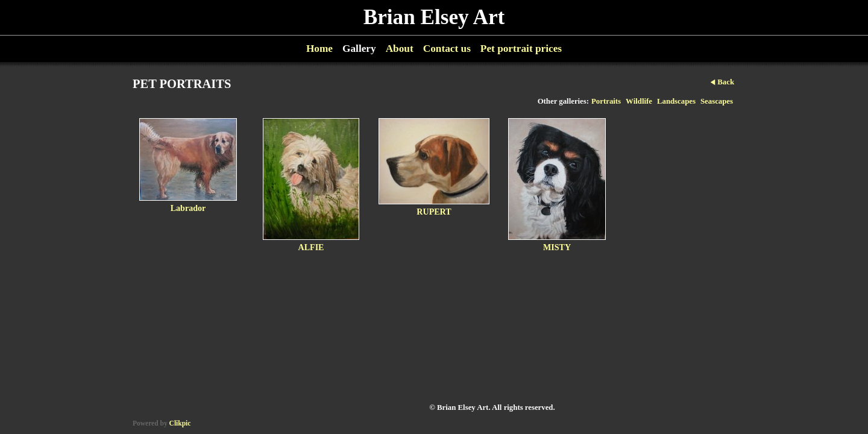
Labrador (188, 208)
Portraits (606, 101)
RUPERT (434, 212)
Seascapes (717, 101)
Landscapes (676, 101)
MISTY (557, 247)
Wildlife (639, 101)
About (400, 49)
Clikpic (180, 423)
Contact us (447, 49)
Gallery (359, 49)
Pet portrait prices (521, 49)
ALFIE (311, 247)
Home (319, 49)
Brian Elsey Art (434, 17)
